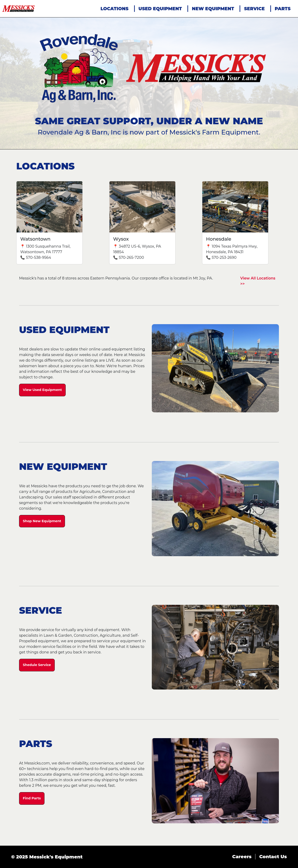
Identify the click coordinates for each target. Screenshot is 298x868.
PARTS (283, 9)
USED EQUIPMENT (160, 9)
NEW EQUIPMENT (213, 9)
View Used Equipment (42, 390)
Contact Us (273, 857)
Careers (242, 857)
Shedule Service (37, 665)
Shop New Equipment (42, 521)
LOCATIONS (115, 9)
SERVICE (254, 9)
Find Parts (32, 798)
